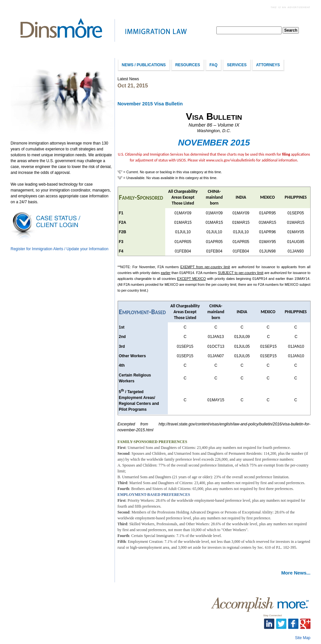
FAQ (214, 65)
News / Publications (144, 65)
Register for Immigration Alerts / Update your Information (60, 249)
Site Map (303, 638)
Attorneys (268, 65)
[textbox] (249, 30)
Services (237, 65)
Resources (188, 65)
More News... (296, 573)
